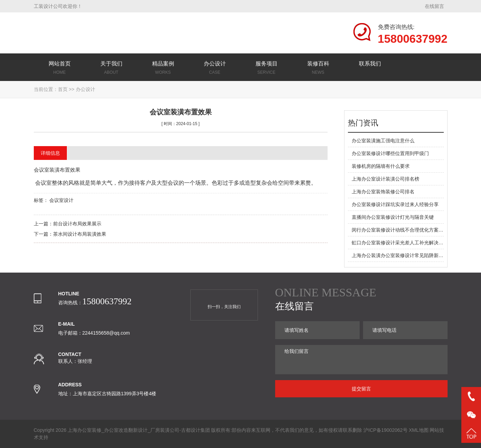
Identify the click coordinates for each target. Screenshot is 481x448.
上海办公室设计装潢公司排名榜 (385, 179)
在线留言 (434, 6)
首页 (63, 89)
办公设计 (86, 89)
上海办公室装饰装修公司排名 (383, 192)
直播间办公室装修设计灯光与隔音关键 (393, 217)
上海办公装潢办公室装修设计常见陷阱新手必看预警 (407, 255)
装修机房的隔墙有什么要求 (381, 166)
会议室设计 (61, 200)
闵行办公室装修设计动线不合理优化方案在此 (400, 230)
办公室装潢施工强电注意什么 (383, 141)
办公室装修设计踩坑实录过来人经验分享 (395, 204)
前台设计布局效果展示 (77, 224)
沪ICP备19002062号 (385, 430)
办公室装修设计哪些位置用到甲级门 (390, 153)
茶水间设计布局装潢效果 (80, 234)
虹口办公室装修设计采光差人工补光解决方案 (400, 243)
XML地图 (419, 430)
